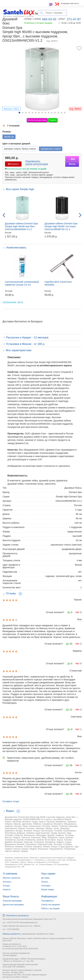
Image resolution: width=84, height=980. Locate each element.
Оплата (44, 882)
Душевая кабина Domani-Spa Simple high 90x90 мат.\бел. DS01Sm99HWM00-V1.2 (21, 226)
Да (69, 612)
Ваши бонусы (11, 896)
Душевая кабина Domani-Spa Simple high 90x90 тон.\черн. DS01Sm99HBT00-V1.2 (61, 226)
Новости (7, 890)
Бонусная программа (12, 901)
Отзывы (6, 886)
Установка (46, 886)
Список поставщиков (50, 905)
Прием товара (48, 890)
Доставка (45, 878)
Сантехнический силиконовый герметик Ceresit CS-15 (22, 283)
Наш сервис (48, 874)
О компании (10, 874)
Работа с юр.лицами (50, 909)
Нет (78, 612)
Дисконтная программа (13, 905)
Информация (49, 896)
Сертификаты (47, 901)
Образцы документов (11, 934)
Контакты (7, 882)
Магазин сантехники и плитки (19, 16)
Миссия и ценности (12, 878)
